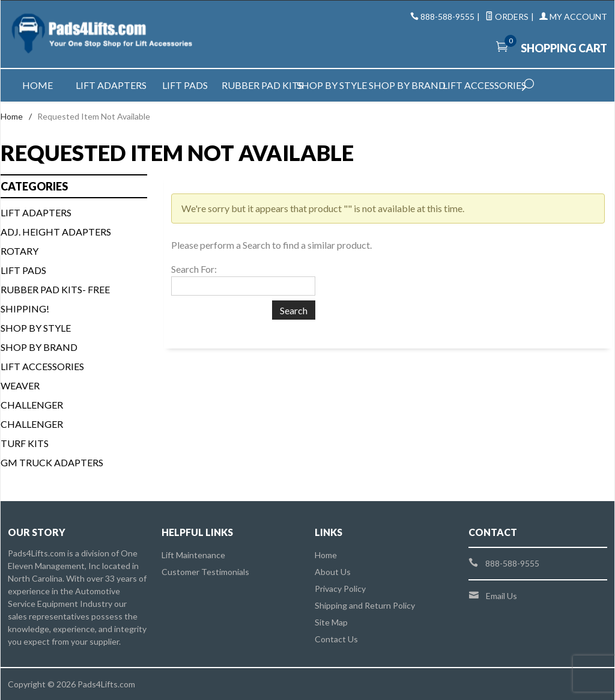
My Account (573, 17)
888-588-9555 (447, 17)
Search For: (194, 269)
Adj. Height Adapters (56, 232)
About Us (333, 572)
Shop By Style (36, 328)
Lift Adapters (111, 85)
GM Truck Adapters (52, 462)
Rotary (20, 251)
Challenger (32, 405)
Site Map (331, 622)
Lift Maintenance (193, 555)
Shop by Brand (406, 85)
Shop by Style (332, 85)
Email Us (501, 596)
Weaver (20, 385)
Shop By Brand (39, 347)
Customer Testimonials (205, 572)
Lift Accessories (480, 85)
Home (38, 85)
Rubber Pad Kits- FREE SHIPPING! (55, 299)
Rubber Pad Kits (259, 85)
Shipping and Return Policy (365, 605)
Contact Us (336, 639)
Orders (507, 17)
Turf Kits (25, 443)
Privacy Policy (340, 589)
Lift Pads (185, 85)
